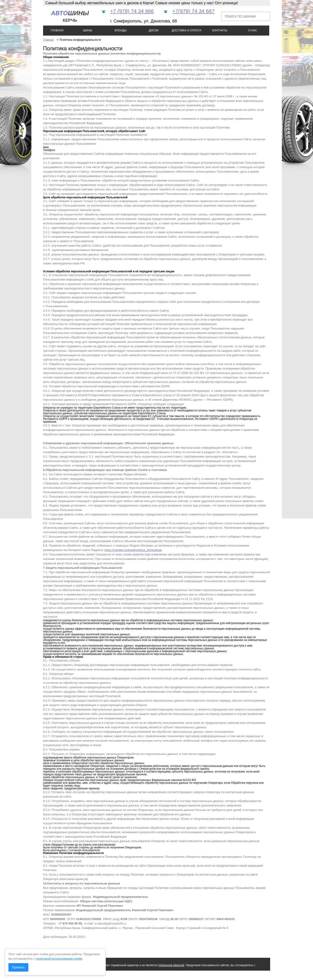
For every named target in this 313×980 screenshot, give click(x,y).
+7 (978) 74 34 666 (132, 11)
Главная (48, 40)
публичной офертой (171, 965)
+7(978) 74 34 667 (193, 11)
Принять (18, 967)
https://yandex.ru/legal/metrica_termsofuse (133, 550)
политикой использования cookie (59, 959)
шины (70, 16)
